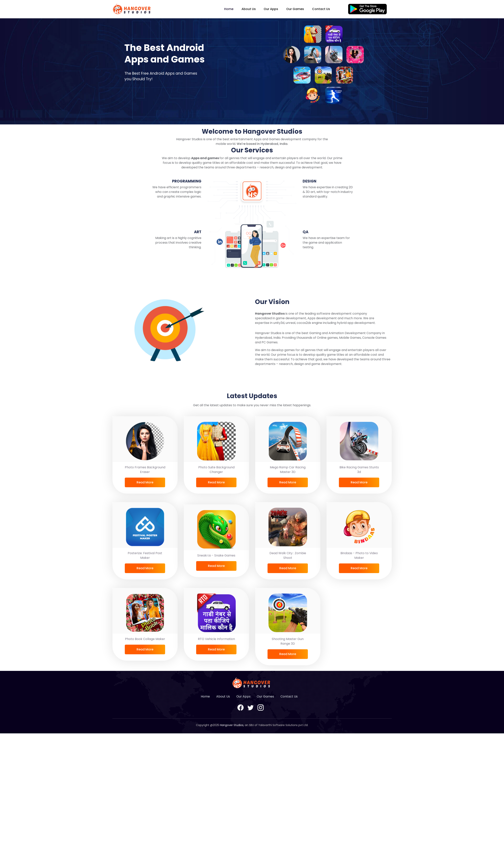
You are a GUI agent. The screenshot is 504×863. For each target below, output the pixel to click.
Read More (145, 482)
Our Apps (271, 9)
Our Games (295, 9)
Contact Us (321, 9)
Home (229, 9)
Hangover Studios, (232, 725)
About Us (249, 9)
